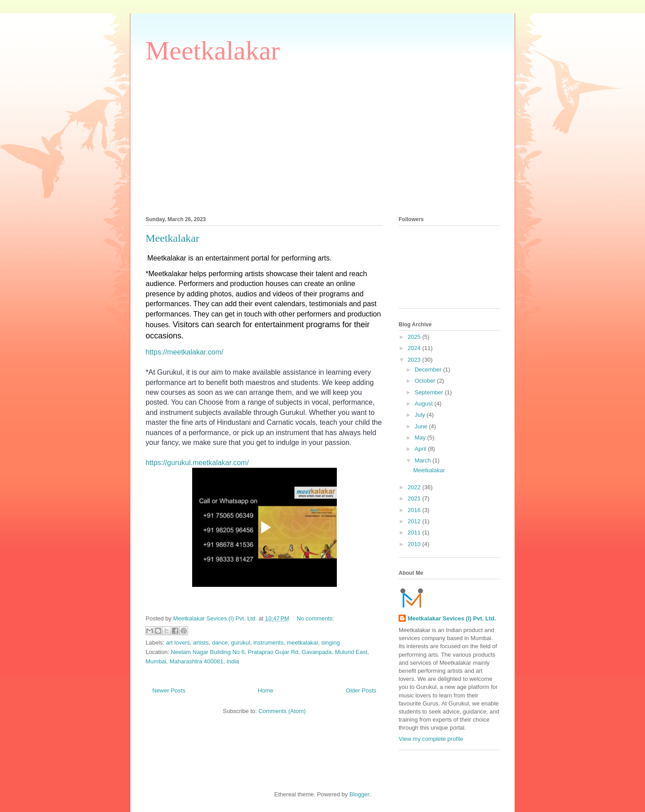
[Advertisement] (322, 139)
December (429, 370)
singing (330, 643)
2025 (415, 337)
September (430, 392)
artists (201, 643)
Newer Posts (169, 690)
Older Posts (361, 690)
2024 (415, 348)
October (426, 381)
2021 (415, 498)
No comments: (315, 618)
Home (266, 690)
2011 (415, 532)
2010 (415, 544)
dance (220, 643)
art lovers (178, 643)
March (424, 460)
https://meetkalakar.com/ (184, 352)
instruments (269, 643)
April (421, 449)
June (422, 426)
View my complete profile (431, 739)
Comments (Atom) (282, 711)
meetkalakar (302, 643)
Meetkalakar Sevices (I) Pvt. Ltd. (452, 618)
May (421, 438)
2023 (415, 360)
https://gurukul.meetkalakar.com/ (197, 463)
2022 (415, 487)
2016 (415, 510)
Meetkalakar (213, 51)
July (421, 415)
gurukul (241, 643)
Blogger (359, 794)
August (425, 404)
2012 (415, 521)
